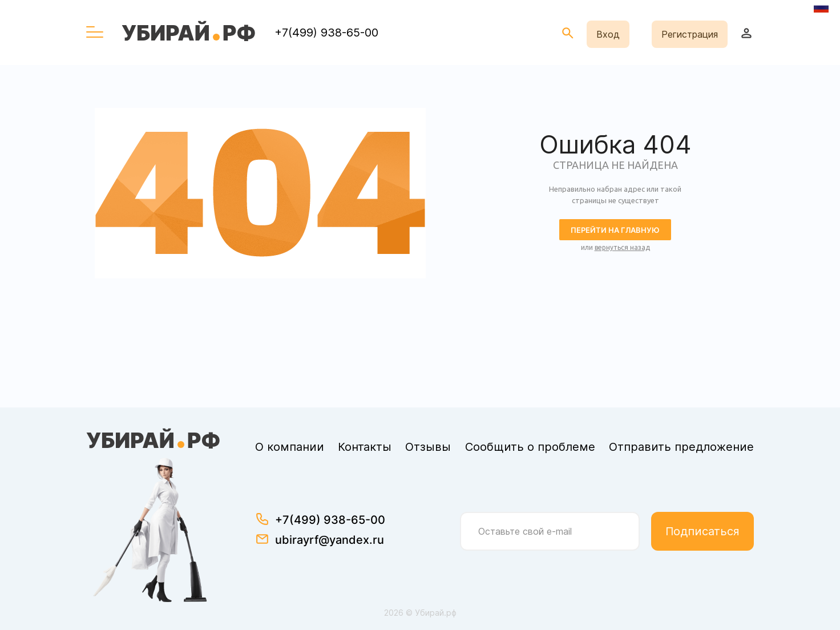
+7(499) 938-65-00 (326, 33)
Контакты (365, 447)
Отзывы (428, 447)
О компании (290, 447)
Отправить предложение (681, 447)
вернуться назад (622, 247)
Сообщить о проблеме (530, 447)
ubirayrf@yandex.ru (330, 540)
